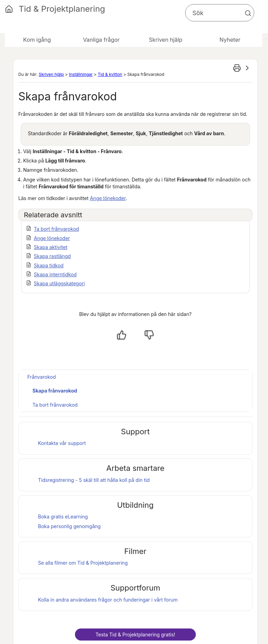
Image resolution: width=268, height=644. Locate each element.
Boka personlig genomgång (69, 526)
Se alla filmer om (83, 563)
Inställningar (81, 74)
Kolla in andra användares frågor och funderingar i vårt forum (108, 600)
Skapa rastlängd (52, 256)
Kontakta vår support (62, 443)
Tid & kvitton (110, 74)
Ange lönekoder (108, 198)
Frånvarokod (41, 377)
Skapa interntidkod (55, 274)
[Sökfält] (220, 13)
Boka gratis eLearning (63, 517)
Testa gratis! (135, 635)
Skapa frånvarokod (55, 391)
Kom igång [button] (37, 40)
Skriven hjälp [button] (166, 40)
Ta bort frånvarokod (56, 229)
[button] (248, 13)
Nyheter (230, 40)
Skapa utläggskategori (59, 283)
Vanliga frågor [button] (101, 40)
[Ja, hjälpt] (122, 335)
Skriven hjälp (51, 74)
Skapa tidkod (49, 265)
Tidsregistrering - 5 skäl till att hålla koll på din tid (94, 480)
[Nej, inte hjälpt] (149, 335)
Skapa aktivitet (51, 247)
